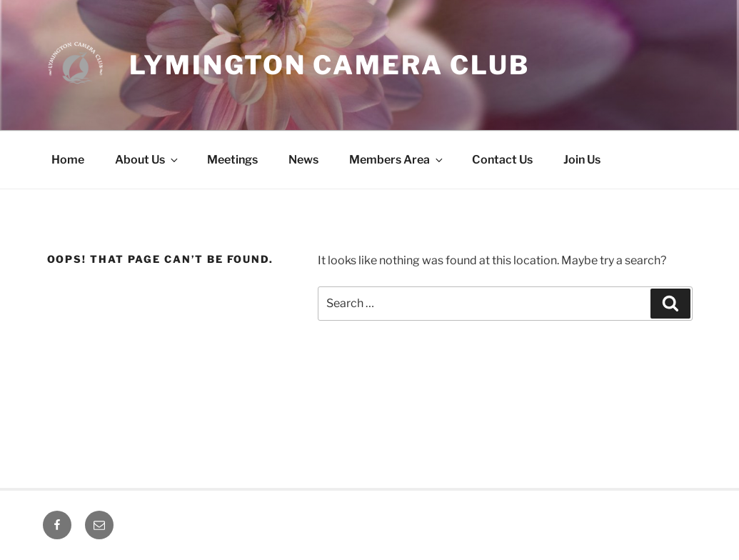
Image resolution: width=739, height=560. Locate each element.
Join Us (582, 160)
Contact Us (502, 160)
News (303, 160)
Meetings (232, 160)
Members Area (397, 160)
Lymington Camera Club (330, 65)
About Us (147, 160)
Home (68, 160)
